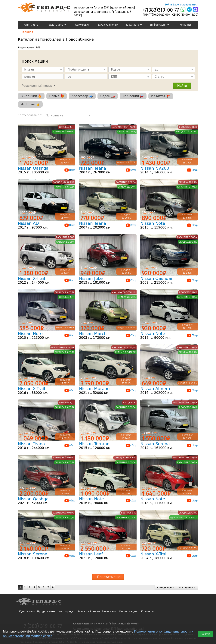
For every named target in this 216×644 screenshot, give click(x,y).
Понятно (205, 634)
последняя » (187, 587)
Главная (27, 32)
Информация (158, 25)
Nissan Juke (91, 278)
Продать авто (55, 25)
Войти (168, 5)
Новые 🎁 (57, 96)
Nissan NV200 (155, 168)
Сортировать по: (30, 115)
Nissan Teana (93, 168)
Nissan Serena (155, 444)
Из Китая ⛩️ (161, 96)
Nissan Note (153, 223)
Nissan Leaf (91, 554)
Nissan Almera (155, 389)
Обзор (69, 170)
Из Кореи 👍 (30, 104)
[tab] (38, 85)
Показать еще (109, 577)
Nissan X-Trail (31, 278)
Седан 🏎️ (108, 96)
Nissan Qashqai (34, 168)
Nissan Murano (94, 389)
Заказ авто (131, 25)
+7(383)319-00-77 (161, 10)
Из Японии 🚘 (133, 96)
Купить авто (31, 25)
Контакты (185, 25)
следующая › (166, 587)
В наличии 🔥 (31, 96)
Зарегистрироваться (186, 5)
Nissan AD (28, 223)
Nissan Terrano (94, 444)
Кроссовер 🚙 (82, 96)
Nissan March (93, 334)
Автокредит (82, 25)
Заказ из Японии (108, 25)
